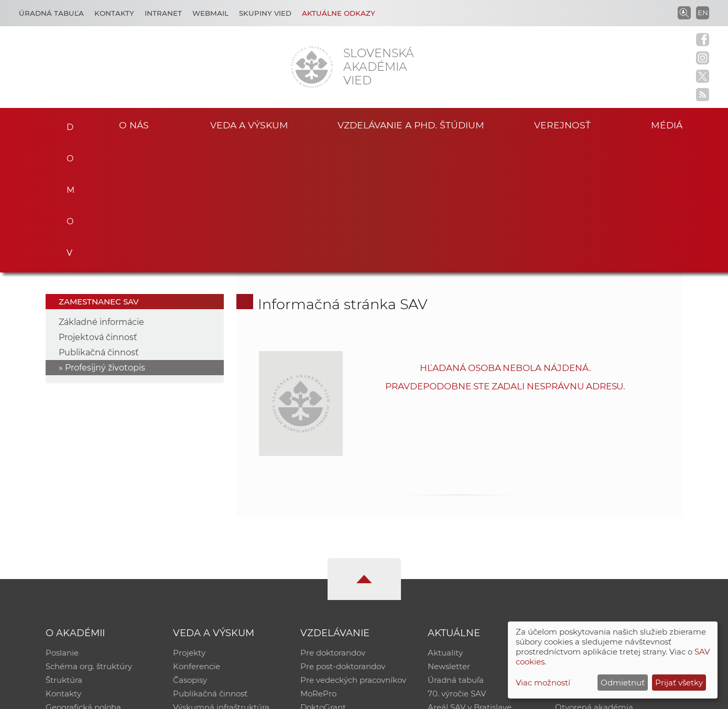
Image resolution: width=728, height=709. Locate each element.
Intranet (163, 13)
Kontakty (114, 13)
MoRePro (318, 564)
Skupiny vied (265, 13)
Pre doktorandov (333, 523)
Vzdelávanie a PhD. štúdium (411, 125)
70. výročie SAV (457, 564)
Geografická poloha (83, 577)
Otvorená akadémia (594, 577)
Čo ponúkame (455, 591)
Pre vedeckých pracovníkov (353, 550)
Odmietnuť (623, 683)
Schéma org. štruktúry (89, 536)
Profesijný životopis (105, 238)
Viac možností (543, 683)
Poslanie (62, 523)
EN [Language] (703, 13)
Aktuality (445, 523)
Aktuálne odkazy (339, 13)
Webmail (210, 13)
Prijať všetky (679, 683)
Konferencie (197, 536)
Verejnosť (562, 125)
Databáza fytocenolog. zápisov (614, 550)
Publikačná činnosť (99, 222)
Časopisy (190, 550)
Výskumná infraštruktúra (221, 577)
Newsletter (449, 536)
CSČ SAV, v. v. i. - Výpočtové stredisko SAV (202, 696)
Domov (67, 124)
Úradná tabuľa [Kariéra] (51, 13)
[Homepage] (312, 67)
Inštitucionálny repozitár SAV (611, 523)
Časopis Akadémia (591, 564)
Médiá (667, 125)
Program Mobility (334, 591)
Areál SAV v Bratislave (470, 577)
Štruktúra (64, 550)
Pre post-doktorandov (343, 536)
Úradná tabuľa (456, 550)
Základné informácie (101, 192)
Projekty (189, 523)
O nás (134, 125)
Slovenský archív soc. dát (603, 536)
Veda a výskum (249, 125)
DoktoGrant (323, 577)
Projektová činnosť (98, 207)
